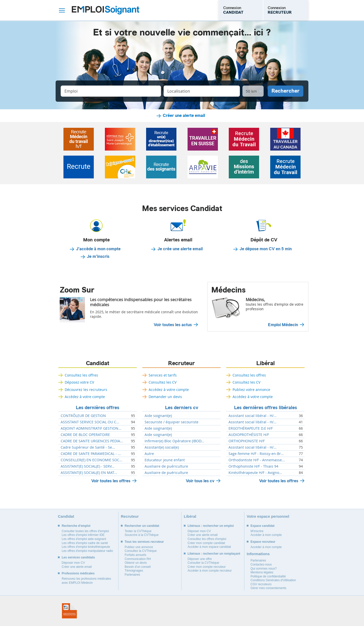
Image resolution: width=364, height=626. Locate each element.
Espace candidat (263, 526)
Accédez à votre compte (85, 397)
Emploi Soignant (106, 10)
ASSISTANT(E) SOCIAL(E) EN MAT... (89, 473)
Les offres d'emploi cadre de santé (85, 543)
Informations (258, 554)
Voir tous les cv (200, 481)
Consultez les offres (81, 375)
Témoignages (134, 571)
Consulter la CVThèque (203, 563)
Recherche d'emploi (76, 526)
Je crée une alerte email (180, 249)
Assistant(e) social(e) (162, 447)
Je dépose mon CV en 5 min (266, 249)
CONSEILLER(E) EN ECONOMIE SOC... (92, 460)
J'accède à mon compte (98, 249)
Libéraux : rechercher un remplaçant (214, 554)
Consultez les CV (163, 382)
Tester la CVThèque (138, 531)
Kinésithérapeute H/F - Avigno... (255, 473)
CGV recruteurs (261, 584)
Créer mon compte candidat (206, 543)
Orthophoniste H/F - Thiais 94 (253, 466)
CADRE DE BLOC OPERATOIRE (85, 435)
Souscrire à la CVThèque (142, 535)
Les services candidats (78, 557)
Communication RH (138, 559)
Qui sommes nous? (264, 569)
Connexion (233, 10)
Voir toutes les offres (111, 481)
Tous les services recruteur (144, 542)
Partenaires (132, 575)
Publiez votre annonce (251, 390)
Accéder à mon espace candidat (209, 547)
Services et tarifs (163, 375)
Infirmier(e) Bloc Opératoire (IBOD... (174, 441)
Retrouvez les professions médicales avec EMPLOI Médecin (86, 581)
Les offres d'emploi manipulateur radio (87, 551)
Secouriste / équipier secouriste (172, 422)
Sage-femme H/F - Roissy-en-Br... (256, 454)
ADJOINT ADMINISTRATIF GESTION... (91, 428)
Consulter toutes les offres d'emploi (85, 531)
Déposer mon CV (73, 563)
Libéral (266, 363)
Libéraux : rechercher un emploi (211, 526)
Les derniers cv (182, 408)
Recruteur (181, 363)
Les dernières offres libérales (266, 408)
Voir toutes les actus (173, 325)
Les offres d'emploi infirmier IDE (83, 535)
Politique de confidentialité (268, 576)
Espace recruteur (263, 542)
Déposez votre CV (79, 382)
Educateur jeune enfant (165, 460)
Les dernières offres (98, 408)
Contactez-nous (261, 565)
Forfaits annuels (135, 555)
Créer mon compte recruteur (207, 567)
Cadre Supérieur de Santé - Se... (88, 447)
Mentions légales (262, 572)
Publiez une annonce (139, 547)
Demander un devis (165, 397)
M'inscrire (257, 531)
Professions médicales (78, 573)
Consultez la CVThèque (141, 551)
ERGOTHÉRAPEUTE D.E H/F (251, 428)
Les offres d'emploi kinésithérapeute (86, 547)
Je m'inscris (98, 257)
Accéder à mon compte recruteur (210, 571)
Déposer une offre (200, 559)
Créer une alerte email (184, 116)
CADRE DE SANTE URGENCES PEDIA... (92, 441)
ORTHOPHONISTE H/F (247, 441)
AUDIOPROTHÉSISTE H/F (249, 435)
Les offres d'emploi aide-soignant (84, 539)
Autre (149, 454)
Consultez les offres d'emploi (207, 539)
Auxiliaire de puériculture (166, 466)
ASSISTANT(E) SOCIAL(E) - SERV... (88, 466)
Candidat (98, 363)
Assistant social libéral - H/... (253, 416)
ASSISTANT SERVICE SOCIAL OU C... (90, 422)
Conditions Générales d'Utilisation (273, 580)
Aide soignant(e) (158, 416)
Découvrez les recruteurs (86, 390)
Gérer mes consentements (268, 588)
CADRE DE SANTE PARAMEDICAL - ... (91, 454)
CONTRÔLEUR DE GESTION (83, 416)
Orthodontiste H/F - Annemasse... (257, 460)
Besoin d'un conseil (138, 567)
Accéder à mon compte (266, 535)
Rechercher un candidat (142, 526)
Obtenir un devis (136, 563)
